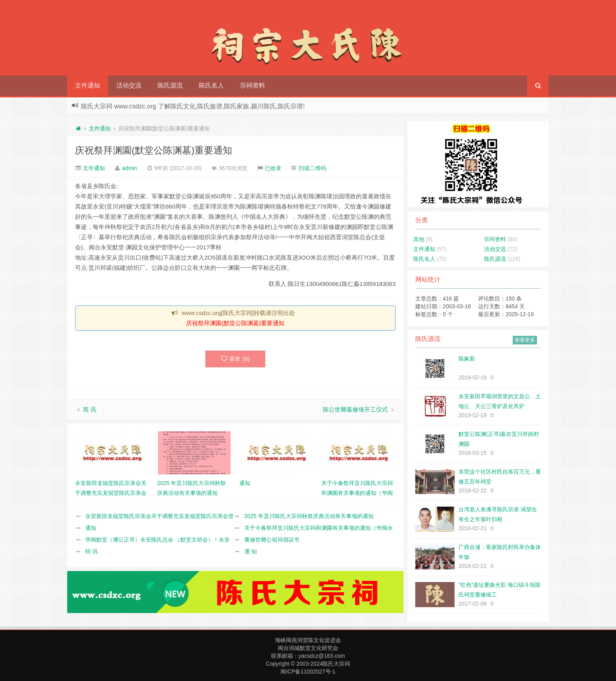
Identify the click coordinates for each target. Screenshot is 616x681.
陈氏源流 (170, 85)
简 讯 (90, 409)
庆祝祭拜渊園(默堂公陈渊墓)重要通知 (154, 150)
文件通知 (88, 85)
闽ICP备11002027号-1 (308, 672)
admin (130, 168)
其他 (419, 239)
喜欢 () (235, 359)
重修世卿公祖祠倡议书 (272, 540)
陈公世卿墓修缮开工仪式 (355, 409)
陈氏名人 (211, 85)
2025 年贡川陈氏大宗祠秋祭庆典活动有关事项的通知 (309, 516)
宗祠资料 (253, 85)
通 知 (251, 551)
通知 (91, 528)
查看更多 (525, 340)
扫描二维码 (312, 168)
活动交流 (129, 85)
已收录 (273, 168)
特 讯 (92, 551)
